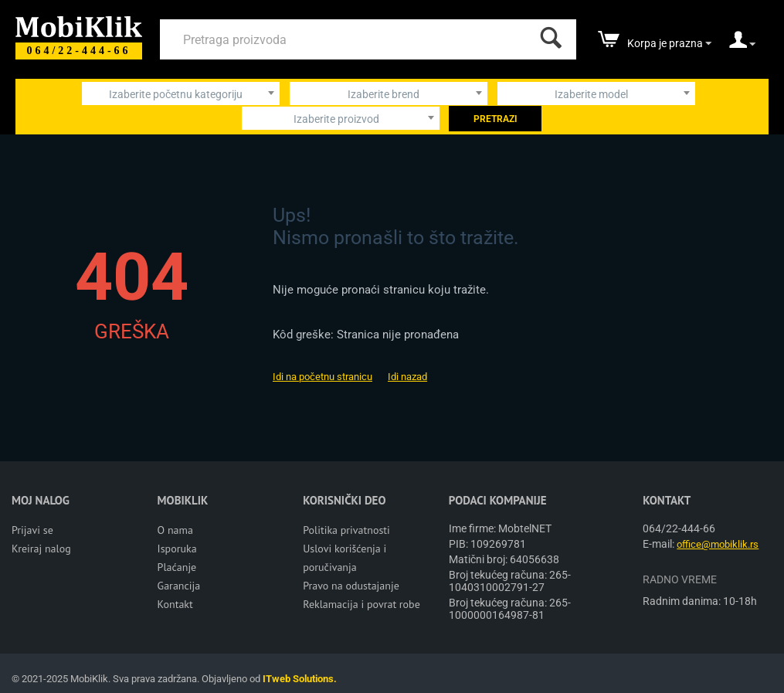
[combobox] (181, 93)
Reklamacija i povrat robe (361, 604)
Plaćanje (177, 567)
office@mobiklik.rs (718, 544)
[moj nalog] (742, 45)
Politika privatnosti (346, 530)
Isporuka (177, 549)
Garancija (179, 586)
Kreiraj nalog (41, 549)
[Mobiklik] (79, 25)
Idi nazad (407, 377)
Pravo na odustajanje (351, 586)
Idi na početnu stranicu (322, 377)
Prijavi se (32, 530)
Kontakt (175, 604)
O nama (175, 530)
